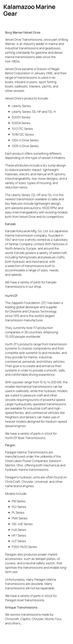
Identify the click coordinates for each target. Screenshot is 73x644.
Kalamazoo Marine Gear (29, 10)
